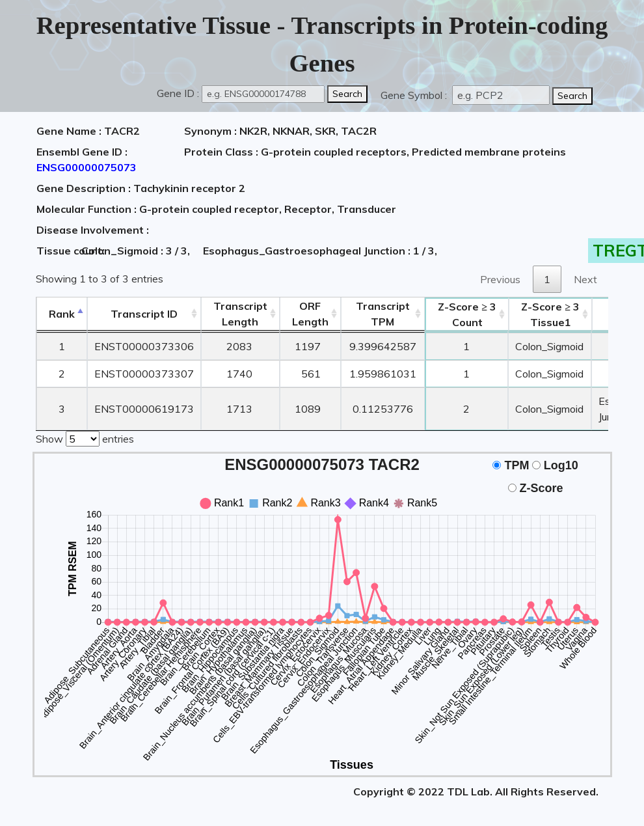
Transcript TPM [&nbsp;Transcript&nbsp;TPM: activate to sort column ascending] (383, 314)
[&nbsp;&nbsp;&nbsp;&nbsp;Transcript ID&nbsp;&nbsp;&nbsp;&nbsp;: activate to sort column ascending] (144, 314)
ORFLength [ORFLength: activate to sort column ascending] (310, 314)
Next (585, 279)
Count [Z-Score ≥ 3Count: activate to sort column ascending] (467, 314)
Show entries (85, 437)
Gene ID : (178, 93)
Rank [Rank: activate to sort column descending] (62, 314)
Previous (500, 279)
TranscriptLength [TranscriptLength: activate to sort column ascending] (240, 314)
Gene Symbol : (415, 95)
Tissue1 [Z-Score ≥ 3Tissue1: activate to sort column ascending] (550, 314)
